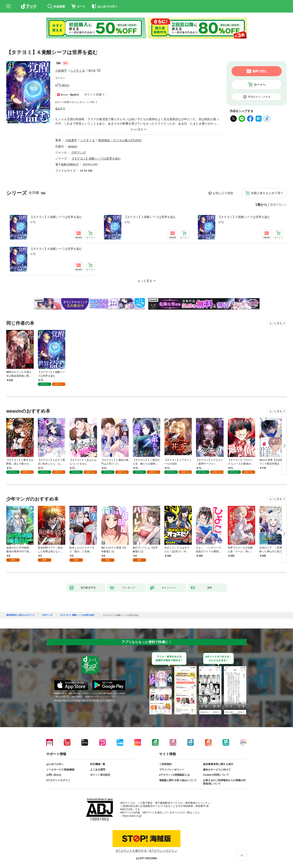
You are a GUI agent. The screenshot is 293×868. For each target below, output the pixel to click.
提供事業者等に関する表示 (218, 764)
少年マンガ (78, 152)
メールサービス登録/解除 (60, 770)
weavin (73, 146)
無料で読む (260, 71)
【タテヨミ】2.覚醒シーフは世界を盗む (150, 217)
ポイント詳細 (93, 94)
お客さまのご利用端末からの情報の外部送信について (224, 782)
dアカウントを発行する (131, 851)
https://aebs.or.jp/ (132, 816)
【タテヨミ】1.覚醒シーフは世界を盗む (56, 217)
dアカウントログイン (58, 780)
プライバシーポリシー (172, 770)
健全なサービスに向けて (217, 770)
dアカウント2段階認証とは (174, 775)
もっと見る (276, 323)
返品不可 (60, 109)
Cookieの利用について (216, 775)
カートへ (260, 85)
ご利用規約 (165, 764)
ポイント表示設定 (100, 775)
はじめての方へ (55, 764)
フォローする (99, 71)
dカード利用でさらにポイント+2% (75, 102)
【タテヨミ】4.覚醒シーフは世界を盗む (56, 249)
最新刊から (278, 205)
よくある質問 (98, 770)
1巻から (261, 205)
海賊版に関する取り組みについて (178, 780)
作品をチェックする (259, 97)
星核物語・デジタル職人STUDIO (120, 140)
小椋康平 (61, 71)
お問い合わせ (54, 775)
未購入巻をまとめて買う (267, 193)
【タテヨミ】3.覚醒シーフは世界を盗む (244, 217)
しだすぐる (78, 71)
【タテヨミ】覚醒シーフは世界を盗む (96, 158)
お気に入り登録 (223, 193)
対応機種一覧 (98, 764)
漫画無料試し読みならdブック (20, 615)
